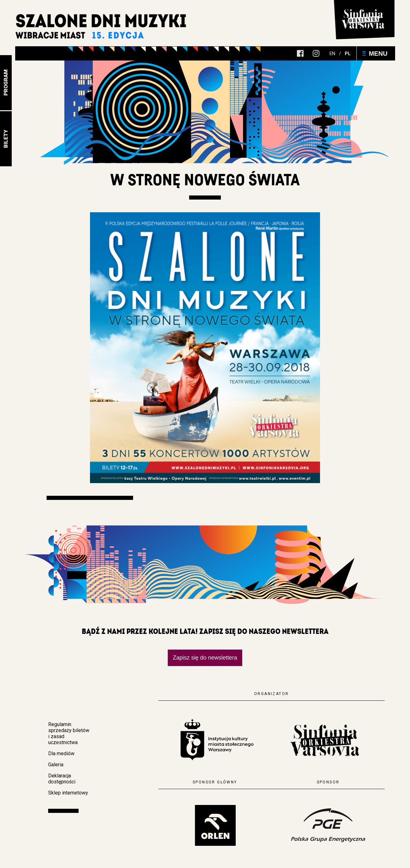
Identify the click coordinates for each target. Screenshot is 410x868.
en (332, 54)
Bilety (6, 139)
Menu (375, 54)
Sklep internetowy (68, 793)
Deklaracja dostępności (62, 779)
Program (6, 83)
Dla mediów (61, 753)
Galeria (56, 765)
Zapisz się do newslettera (205, 658)
